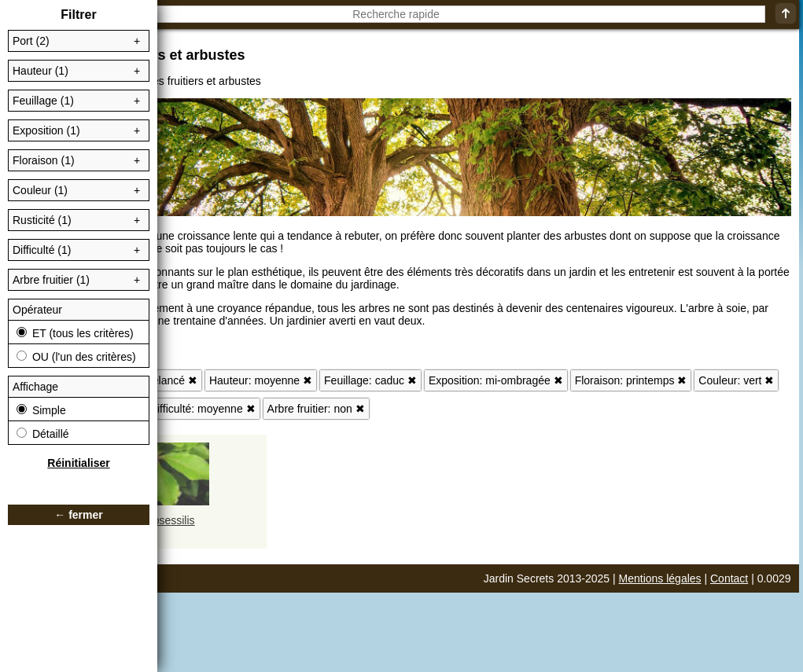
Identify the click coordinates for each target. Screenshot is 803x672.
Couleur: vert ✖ (736, 380)
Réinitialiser (78, 463)
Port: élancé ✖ (162, 380)
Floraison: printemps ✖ (631, 380)
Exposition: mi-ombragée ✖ (496, 380)
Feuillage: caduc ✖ (370, 380)
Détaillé (43, 434)
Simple (41, 410)
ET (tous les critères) (75, 333)
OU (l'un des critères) (76, 357)
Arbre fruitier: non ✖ (316, 409)
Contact (729, 578)
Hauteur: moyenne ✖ (261, 380)
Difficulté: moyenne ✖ (203, 409)
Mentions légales (660, 578)
